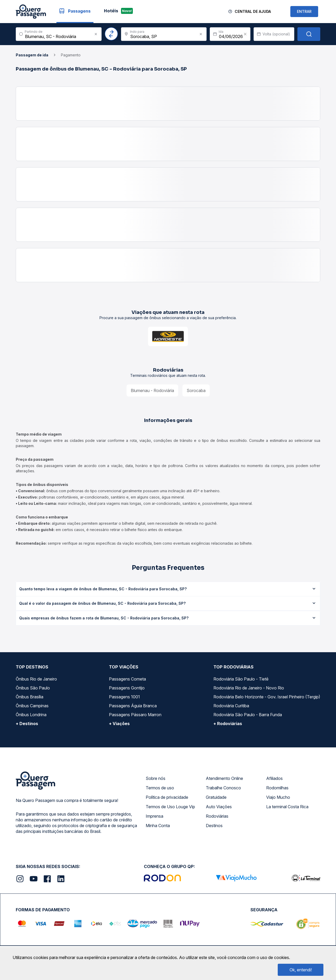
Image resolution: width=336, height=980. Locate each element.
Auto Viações (219, 807)
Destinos (214, 826)
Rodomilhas (277, 788)
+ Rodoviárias (228, 724)
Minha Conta (158, 826)
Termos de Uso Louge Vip (170, 807)
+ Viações (119, 724)
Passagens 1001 (124, 697)
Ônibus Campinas (32, 706)
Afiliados (274, 778)
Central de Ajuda (253, 11)
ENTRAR (304, 11)
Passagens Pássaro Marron (135, 715)
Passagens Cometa (127, 679)
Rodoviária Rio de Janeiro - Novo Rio (249, 688)
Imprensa (154, 816)
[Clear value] (245, 34)
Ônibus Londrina (31, 715)
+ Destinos (27, 724)
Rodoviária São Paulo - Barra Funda (248, 715)
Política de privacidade (167, 797)
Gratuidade (216, 797)
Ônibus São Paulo (33, 688)
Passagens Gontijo (127, 688)
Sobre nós (156, 778)
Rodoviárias (217, 816)
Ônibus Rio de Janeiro (36, 679)
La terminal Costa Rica (287, 807)
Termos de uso (160, 788)
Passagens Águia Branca (133, 706)
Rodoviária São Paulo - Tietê (241, 679)
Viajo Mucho (278, 797)
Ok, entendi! (301, 970)
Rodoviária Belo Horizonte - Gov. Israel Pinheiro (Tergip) (267, 697)
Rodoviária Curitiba (231, 706)
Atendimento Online (224, 778)
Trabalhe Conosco (223, 788)
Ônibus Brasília (30, 697)
